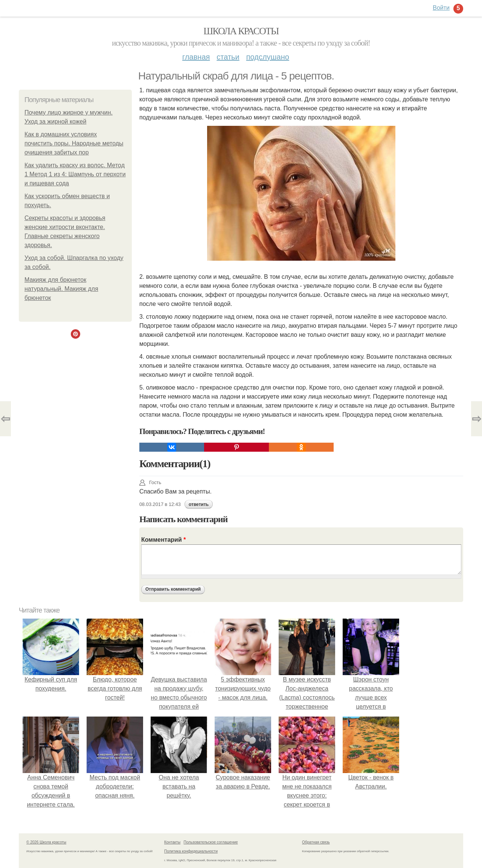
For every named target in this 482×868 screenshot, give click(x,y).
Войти (441, 8)
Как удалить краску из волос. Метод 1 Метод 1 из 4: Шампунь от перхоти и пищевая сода (75, 174)
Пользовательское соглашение (211, 842)
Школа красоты (241, 31)
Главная (196, 57)
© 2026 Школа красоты (46, 842)
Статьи (228, 57)
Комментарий (163, 540)
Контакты (172, 842)
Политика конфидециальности (191, 851)
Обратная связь (316, 842)
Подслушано (268, 57)
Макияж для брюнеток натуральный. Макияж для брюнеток (61, 289)
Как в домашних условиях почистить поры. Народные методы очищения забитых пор (74, 143)
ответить (199, 504)
